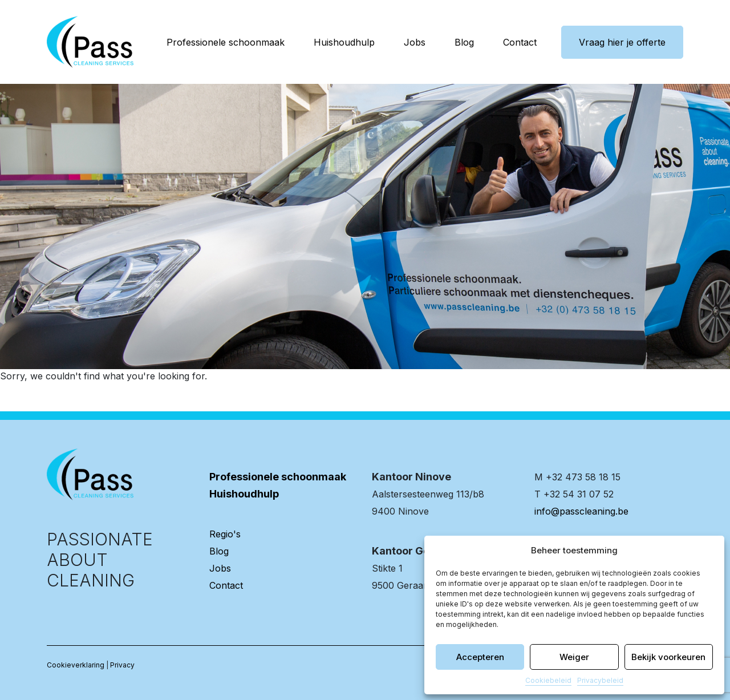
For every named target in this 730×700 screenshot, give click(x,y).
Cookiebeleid (548, 680)
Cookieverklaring (76, 665)
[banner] (90, 42)
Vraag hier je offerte (622, 42)
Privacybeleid (600, 680)
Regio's (225, 534)
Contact (520, 42)
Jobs (415, 42)
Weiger (574, 657)
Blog (464, 42)
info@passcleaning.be (581, 511)
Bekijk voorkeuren (668, 657)
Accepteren (480, 657)
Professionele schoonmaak (226, 42)
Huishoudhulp (344, 42)
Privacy (122, 665)
